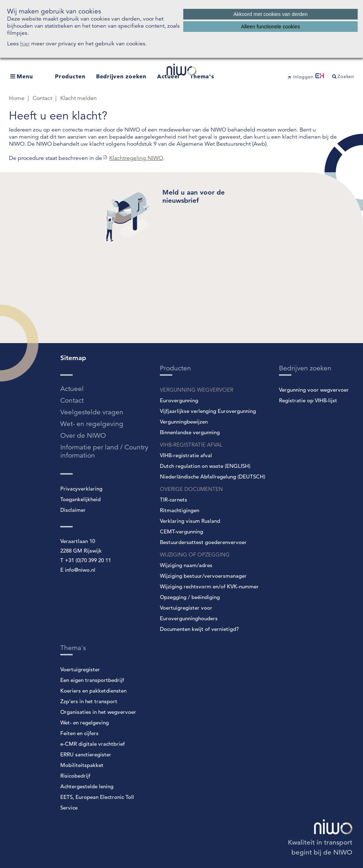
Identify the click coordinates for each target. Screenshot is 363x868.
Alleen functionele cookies (270, 27)
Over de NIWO (83, 435)
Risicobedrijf (75, 776)
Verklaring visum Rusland (190, 521)
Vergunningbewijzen (184, 422)
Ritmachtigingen (180, 510)
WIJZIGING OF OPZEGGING (195, 555)
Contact (43, 98)
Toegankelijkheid (80, 499)
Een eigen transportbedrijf (92, 680)
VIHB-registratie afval (186, 455)
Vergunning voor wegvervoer (314, 390)
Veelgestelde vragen (92, 412)
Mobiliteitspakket (82, 765)
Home (17, 98)
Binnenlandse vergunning (190, 432)
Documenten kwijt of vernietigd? (199, 629)
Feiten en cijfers (79, 733)
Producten (70, 76)
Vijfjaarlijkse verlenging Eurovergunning (208, 411)
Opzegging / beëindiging (190, 597)
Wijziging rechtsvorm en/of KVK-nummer (209, 586)
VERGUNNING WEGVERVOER (197, 390)
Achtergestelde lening (87, 786)
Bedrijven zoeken (121, 76)
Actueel (72, 389)
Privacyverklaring (81, 489)
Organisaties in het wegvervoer (98, 712)
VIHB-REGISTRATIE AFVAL (191, 445)
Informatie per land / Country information (104, 451)
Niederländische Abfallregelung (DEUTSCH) (213, 477)
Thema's (202, 76)
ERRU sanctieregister (86, 754)
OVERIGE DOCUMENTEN (191, 489)
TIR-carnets (174, 500)
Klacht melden (79, 98)
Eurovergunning (179, 400)
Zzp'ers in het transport (89, 701)
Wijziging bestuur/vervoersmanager (203, 576)
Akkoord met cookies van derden (270, 14)
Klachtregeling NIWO (136, 158)
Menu (25, 76)
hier (25, 44)
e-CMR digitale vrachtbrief (93, 744)
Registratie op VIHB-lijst (308, 400)
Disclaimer (73, 510)
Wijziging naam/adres (186, 565)
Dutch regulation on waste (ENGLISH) (205, 466)
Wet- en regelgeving (92, 424)
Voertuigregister (80, 669)
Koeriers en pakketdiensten (93, 691)
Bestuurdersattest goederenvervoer (203, 542)
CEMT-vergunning (181, 531)
